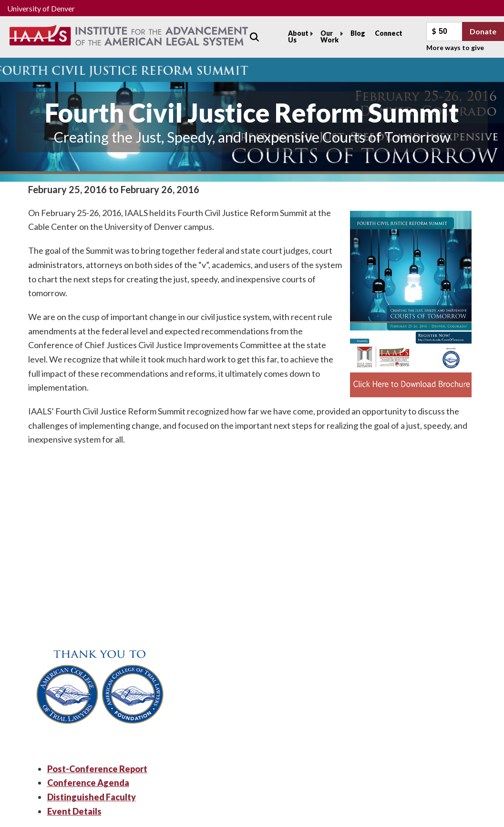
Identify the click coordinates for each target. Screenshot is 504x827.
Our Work (329, 36)
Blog (358, 33)
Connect (389, 33)
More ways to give (455, 47)
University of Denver (41, 8)
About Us (298, 36)
